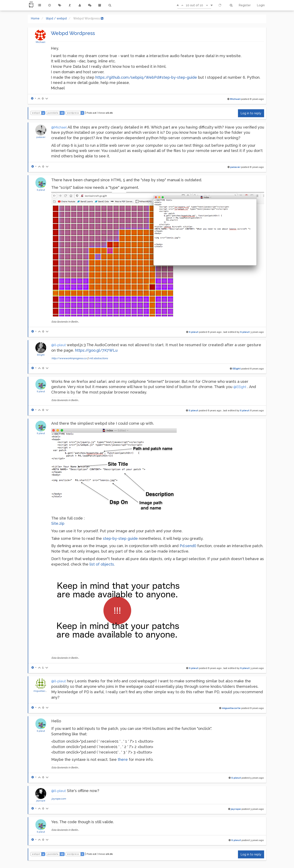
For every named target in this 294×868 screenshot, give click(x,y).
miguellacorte (42, 691)
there (123, 759)
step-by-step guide (120, 538)
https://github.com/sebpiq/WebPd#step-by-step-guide (146, 77)
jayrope (41, 801)
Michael (40, 42)
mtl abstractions (98, 358)
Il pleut (41, 190)
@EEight (240, 387)
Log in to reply (251, 113)
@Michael (59, 127)
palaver (41, 137)
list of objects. (102, 564)
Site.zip (58, 523)
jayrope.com (59, 799)
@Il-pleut (59, 345)
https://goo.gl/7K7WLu (96, 350)
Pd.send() (188, 546)
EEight (41, 355)
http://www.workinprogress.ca (69, 358)
